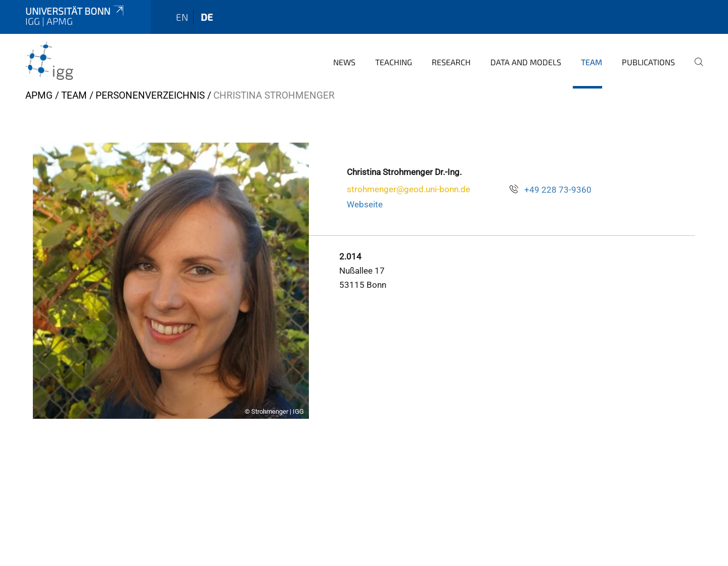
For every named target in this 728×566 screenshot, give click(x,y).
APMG (39, 95)
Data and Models (526, 62)
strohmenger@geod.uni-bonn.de (408, 189)
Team (591, 62)
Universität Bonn (75, 11)
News (344, 62)
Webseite (365, 204)
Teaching (394, 62)
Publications (648, 62)
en (182, 17)
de (207, 17)
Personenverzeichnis (150, 95)
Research (451, 62)
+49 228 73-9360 (558, 190)
